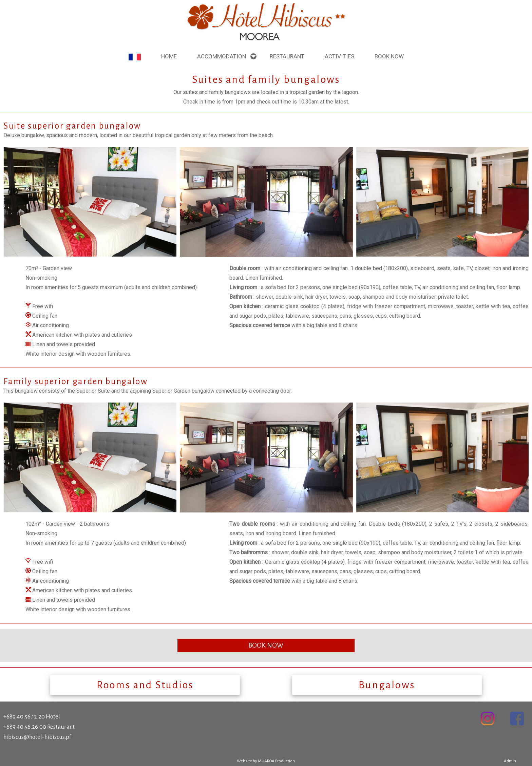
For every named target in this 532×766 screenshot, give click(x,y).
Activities (339, 56)
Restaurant (287, 56)
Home (169, 56)
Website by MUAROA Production (266, 761)
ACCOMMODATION (222, 56)
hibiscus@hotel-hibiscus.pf (37, 737)
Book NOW (389, 56)
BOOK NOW (266, 645)
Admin (510, 761)
